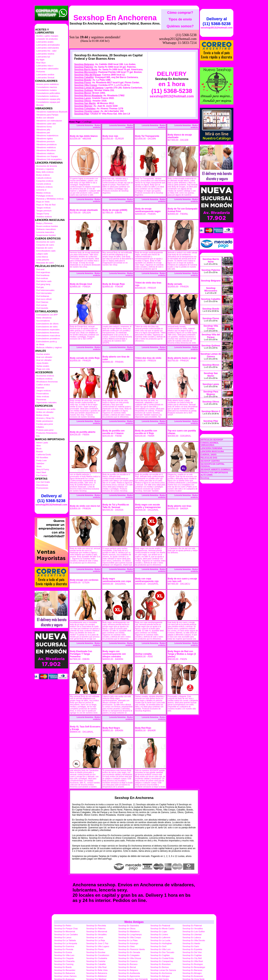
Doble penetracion (45, 421)
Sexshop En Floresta (64, 931)
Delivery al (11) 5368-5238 (51, 498)
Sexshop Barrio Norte (86, 51)
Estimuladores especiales (48, 330)
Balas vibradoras (44, 318)
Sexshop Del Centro (159, 960)
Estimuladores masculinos (48, 336)
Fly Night (40, 60)
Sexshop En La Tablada (65, 922)
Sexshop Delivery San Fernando (133, 960)
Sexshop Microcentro (86, 54)
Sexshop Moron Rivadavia (88, 77)
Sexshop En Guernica (64, 928)
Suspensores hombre (46, 235)
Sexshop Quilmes (84, 72)
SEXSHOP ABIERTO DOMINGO (216, 469)
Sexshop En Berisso (160, 949)
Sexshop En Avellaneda (129, 955)
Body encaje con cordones (84, 561)
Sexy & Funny (43, 469)
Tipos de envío (180, 19)
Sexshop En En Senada (129, 934)
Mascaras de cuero (45, 263)
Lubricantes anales (45, 42)
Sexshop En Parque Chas (66, 910)
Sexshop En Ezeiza (63, 934)
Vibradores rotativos (45, 153)
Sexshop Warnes (83, 87)
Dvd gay (40, 287)
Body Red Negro (111, 709)
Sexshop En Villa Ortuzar (130, 940)
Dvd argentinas (43, 272)
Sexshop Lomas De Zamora (163, 952)
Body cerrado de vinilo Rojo (85, 339)
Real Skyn (41, 63)
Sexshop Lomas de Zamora (89, 69)
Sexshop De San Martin (65, 963)
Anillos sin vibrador (45, 412)
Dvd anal (40, 269)
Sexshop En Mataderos (129, 913)
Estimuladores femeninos (48, 333)
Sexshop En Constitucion (98, 937)
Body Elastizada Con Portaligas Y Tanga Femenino (81, 635)
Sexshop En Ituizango (128, 925)
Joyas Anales (42, 363)
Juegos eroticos (43, 391)
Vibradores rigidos (44, 138)
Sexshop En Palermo (96, 910)
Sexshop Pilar (82, 95)
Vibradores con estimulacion (49, 121)
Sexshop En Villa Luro (160, 931)
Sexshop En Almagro (192, 955)
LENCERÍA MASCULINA (212, 451)
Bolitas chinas (43, 415)
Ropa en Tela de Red (46, 205)
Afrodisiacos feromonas (47, 382)
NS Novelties (42, 457)
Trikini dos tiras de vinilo (148, 339)
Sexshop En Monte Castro (162, 910)
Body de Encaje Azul (81, 265)
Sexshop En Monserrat (65, 913)
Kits (38, 436)
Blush (39, 449)
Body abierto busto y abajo (182, 339)
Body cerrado (175, 265)
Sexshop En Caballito (96, 946)
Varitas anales (43, 366)
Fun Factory (42, 475)
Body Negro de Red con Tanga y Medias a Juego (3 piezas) (182, 635)
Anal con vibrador (44, 357)
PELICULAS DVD (209, 458)
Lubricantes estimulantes (48, 48)
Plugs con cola (43, 369)
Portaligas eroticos (45, 196)
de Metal (40, 344)
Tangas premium (44, 211)
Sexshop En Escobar (96, 934)
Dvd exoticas (42, 278)
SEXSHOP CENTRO (210, 461)
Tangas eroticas (43, 208)
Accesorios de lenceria (47, 166)
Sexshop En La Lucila (160, 922)
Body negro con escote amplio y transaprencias (148, 487)
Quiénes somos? (180, 26)
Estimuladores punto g (46, 341)
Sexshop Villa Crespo (86, 67)
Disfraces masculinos (46, 229)
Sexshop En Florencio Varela (132, 931)
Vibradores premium (46, 141)
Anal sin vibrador (44, 360)
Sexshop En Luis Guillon (194, 913)
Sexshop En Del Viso (192, 934)
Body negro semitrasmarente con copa (117, 561)
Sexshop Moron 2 (211, 411)
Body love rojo (110, 117)
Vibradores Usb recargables (49, 159)
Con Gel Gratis (43, 482)
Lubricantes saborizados (47, 69)
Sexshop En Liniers (159, 916)
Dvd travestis (42, 308)
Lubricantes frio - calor (46, 51)
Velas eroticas (43, 396)
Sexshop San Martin (85, 85)
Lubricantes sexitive (45, 75)
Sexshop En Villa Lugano (98, 928)
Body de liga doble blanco (84, 117)
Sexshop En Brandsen (161, 946)
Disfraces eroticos (44, 187)
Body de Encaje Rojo (114, 265)
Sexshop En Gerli (158, 928)
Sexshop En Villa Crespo (130, 919)
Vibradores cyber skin (46, 124)
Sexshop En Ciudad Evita (162, 940)
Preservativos (43, 394)
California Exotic (44, 454)
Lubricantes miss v (45, 66)
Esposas (40, 388)
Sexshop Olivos (83, 82)
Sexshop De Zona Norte (194, 960)
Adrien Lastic (42, 443)
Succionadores (43, 321)
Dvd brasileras (43, 275)
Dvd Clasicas (42, 302)
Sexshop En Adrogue (160, 958)
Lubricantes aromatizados (48, 45)
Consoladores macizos (47, 87)
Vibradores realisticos (46, 147)
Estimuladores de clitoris (47, 324)
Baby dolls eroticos (45, 172)
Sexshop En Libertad (192, 916)
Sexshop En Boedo (63, 949)
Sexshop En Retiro (63, 907)
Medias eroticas (43, 193)
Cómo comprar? (180, 13)
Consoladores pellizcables (48, 93)
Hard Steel (41, 472)
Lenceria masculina (45, 232)
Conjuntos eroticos (45, 181)
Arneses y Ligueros (45, 169)
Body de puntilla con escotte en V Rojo (146, 413)
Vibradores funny (44, 127)
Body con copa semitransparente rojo (147, 561)
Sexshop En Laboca (192, 919)
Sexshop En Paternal (192, 907)
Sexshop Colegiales (85, 90)
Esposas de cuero (44, 248)
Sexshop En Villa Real (193, 943)
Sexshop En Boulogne (193, 946)
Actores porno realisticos (47, 84)
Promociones (42, 488)
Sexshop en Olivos (127, 910)
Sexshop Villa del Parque (88, 56)
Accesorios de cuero (46, 242)
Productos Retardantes (47, 433)
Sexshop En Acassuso (193, 958)
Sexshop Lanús (83, 80)
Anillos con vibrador (45, 118)
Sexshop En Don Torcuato (162, 934)
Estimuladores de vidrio (47, 327)
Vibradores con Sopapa (47, 156)
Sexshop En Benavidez (65, 952)
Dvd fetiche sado (44, 281)
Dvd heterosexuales (45, 290)
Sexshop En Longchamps (130, 916)
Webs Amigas (134, 903)
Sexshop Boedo (83, 61)
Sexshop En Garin (191, 928)
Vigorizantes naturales (46, 402)
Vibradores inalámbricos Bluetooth (52, 112)
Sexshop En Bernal (127, 949)
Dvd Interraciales (44, 293)
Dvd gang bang (43, 284)
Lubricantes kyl (43, 57)
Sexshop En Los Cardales (66, 916)
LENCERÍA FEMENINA (211, 448)
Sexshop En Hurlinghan (161, 925)
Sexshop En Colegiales (129, 937)
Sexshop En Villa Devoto (194, 922)
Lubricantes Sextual (45, 78)
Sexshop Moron (83, 74)
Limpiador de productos (47, 39)
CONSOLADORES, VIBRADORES (210, 444)
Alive (39, 446)
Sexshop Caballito (84, 59)
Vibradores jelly (43, 130)
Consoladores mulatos (46, 90)
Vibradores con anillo (46, 409)
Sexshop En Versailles (193, 910)
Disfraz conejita (143, 635)
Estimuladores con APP (47, 315)
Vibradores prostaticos (46, 144)
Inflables (40, 427)
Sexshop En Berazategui (194, 949)
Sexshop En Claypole (64, 940)
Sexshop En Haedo (191, 925)
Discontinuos (42, 485)
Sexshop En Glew (126, 928)
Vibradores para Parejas (47, 115)
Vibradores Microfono (46, 150)
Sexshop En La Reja (95, 922)
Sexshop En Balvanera (65, 955)
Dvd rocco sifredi (44, 299)
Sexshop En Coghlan (160, 937)
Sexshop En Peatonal (160, 907)
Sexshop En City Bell (192, 940)
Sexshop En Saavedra (129, 907)
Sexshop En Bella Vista (97, 952)
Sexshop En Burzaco (128, 946)
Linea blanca (42, 257)
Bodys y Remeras (44, 223)
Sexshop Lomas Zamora (65, 958)
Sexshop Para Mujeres (211, 393)
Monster (40, 105)
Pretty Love (42, 460)
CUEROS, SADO (209, 454)
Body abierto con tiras (180, 487)
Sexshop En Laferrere (160, 919)
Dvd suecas (42, 305)
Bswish (40, 452)
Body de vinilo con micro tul (85, 487)
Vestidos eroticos (44, 217)
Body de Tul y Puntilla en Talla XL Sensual (116, 487)
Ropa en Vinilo (43, 202)
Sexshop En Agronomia (129, 958)
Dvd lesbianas (43, 296)
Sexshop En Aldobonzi (96, 958)
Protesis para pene (45, 430)
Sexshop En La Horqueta (66, 925)
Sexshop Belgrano (84, 46)
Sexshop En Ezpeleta (192, 931)
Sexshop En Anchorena (115, 18)
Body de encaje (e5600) (115, 191)
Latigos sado (42, 254)
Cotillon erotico (43, 385)
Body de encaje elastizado (84, 191)
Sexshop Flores (83, 64)
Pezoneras (41, 399)
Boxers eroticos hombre (47, 226)
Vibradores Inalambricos (47, 136)
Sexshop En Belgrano (128, 952)
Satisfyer (40, 463)
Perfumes (41, 72)
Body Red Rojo (143, 709)
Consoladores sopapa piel (48, 102)
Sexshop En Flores (95, 931)
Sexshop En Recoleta (96, 907)
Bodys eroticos (43, 175)
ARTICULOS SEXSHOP (212, 440)
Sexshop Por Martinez (96, 960)
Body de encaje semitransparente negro (148, 191)
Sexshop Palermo (84, 48)
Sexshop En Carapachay (162, 943)
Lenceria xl (41, 190)
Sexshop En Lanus (63, 919)
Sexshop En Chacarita (64, 943)
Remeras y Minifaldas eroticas (50, 199)
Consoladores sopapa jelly (48, 99)
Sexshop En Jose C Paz (97, 925)
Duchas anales (43, 354)
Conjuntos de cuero (45, 245)
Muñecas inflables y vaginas (49, 347)
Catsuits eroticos (44, 178)
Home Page (75, 103)
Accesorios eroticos (45, 376)
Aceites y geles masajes (47, 36)
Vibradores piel (43, 133)
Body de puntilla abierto (83, 413)
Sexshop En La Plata (128, 922)
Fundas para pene (45, 424)
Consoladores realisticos (47, 96)
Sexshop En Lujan (159, 913)
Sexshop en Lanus (95, 919)
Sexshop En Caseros (128, 943)
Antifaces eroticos (44, 379)
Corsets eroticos (44, 184)
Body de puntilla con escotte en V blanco (114, 413)
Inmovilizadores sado (46, 251)
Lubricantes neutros (45, 54)
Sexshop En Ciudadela (97, 940)
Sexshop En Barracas (192, 952)
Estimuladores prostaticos (48, 339)
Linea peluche (43, 260)
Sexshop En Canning (64, 946)
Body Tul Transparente (147, 117)
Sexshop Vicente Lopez (87, 93)
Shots (39, 466)
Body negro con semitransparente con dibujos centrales (114, 635)
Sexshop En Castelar (96, 943)
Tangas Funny (43, 214)
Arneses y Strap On (45, 418)
